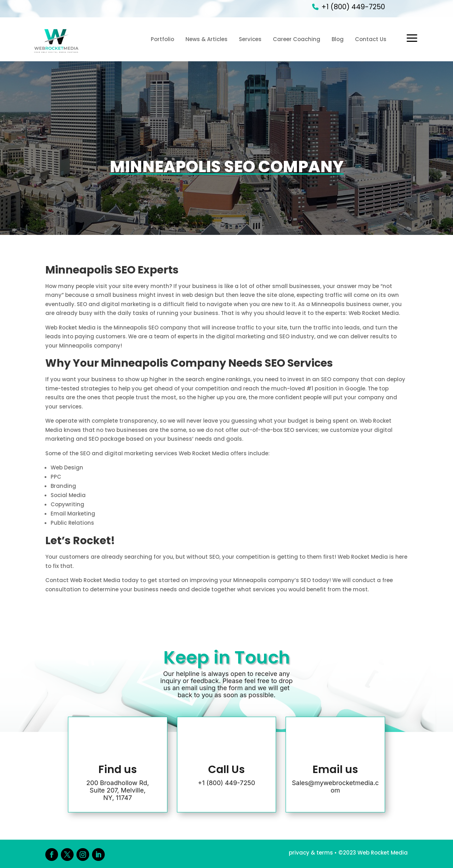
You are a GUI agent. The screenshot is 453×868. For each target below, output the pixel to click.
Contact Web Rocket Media (83, 580)
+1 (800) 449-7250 (353, 7)
